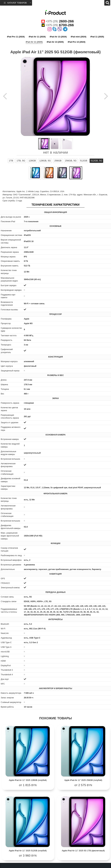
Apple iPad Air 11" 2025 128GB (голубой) (28, 780)
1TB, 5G (21, 161)
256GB (58, 161)
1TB (11, 161)
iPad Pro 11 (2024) (16, 37)
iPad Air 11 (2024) (37, 37)
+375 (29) (58, 21)
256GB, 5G (71, 161)
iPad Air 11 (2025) (34, 42)
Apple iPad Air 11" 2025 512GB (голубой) (28, 851)
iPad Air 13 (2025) (55, 42)
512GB (84, 161)
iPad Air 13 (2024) (58, 37)
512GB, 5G (96, 161)
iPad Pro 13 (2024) (77, 42)
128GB (32, 161)
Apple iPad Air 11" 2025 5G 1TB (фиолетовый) (83, 851)
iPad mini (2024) (79, 37)
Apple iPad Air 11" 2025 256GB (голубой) (83, 780)
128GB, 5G (45, 161)
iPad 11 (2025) (97, 37)
